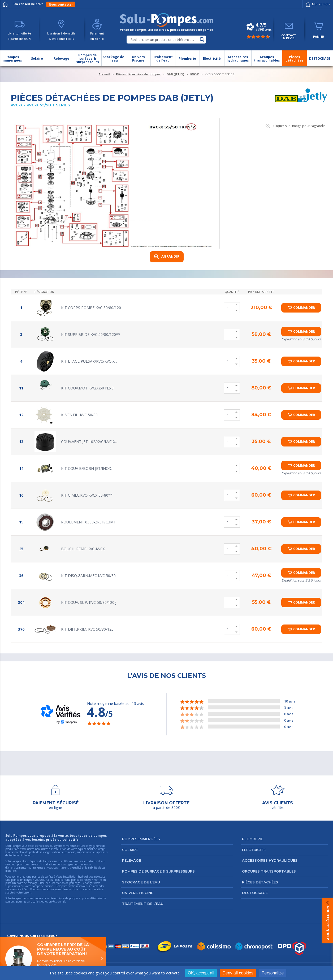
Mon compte (317, 4)
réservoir (81, 886)
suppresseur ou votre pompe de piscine (29, 886)
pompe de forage (81, 880)
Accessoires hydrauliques (270, 860)
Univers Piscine (138, 893)
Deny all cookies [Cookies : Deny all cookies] (238, 973)
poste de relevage (27, 883)
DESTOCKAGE (255, 893)
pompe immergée (22, 880)
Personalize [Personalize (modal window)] (273, 973)
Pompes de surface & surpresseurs (158, 871)
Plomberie (252, 839)
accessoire (16, 889)
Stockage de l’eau (141, 882)
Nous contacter (61, 4)
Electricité (254, 850)
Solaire (130, 850)
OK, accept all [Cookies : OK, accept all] (201, 973)
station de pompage (68, 883)
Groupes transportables (269, 871)
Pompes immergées (141, 839)
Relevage (131, 860)
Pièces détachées (260, 882)
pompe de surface (43, 877)
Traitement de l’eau (143, 904)
